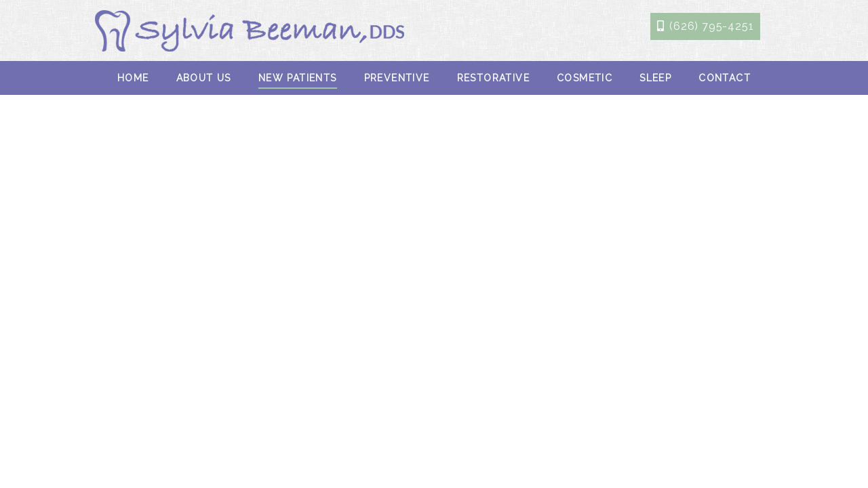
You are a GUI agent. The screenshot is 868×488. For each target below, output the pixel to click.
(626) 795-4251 (711, 26)
